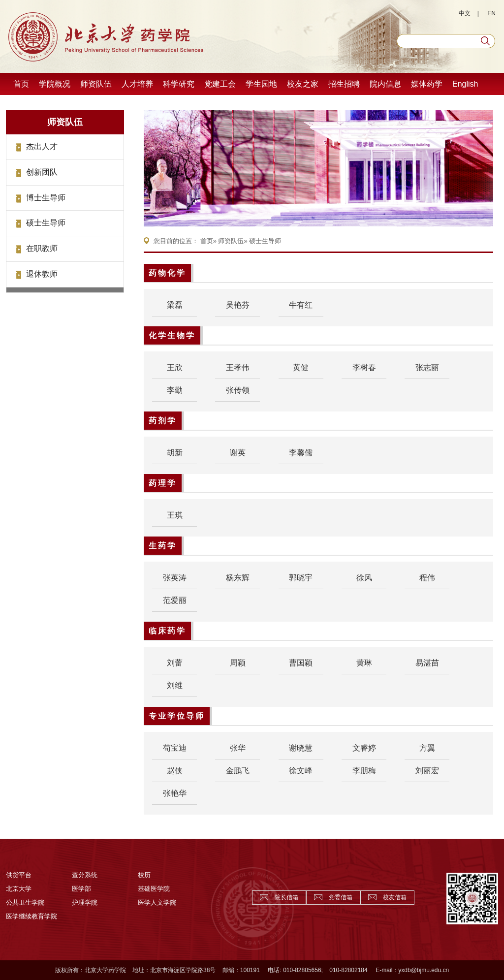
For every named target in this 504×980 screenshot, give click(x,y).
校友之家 (303, 84)
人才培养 (137, 84)
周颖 (238, 663)
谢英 (238, 453)
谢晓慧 (301, 748)
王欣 (175, 367)
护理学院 (85, 902)
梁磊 (175, 305)
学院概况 (55, 84)
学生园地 (261, 84)
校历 (144, 875)
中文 (465, 13)
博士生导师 (46, 198)
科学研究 (179, 84)
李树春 (364, 367)
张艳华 (175, 793)
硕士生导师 (46, 223)
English (465, 84)
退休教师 (42, 274)
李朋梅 (364, 771)
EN (491, 13)
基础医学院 (154, 889)
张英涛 (175, 578)
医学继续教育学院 (31, 916)
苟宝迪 (175, 748)
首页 (21, 84)
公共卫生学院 (25, 902)
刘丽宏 (427, 771)
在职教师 (42, 248)
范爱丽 (175, 600)
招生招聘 (344, 84)
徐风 (364, 578)
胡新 (175, 453)
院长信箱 (286, 897)
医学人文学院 (157, 902)
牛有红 (301, 305)
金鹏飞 (238, 771)
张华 (238, 748)
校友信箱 (395, 897)
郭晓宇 (301, 578)
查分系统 (85, 875)
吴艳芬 (238, 305)
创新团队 (42, 172)
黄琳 (364, 663)
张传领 (238, 390)
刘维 (175, 685)
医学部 (81, 889)
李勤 (175, 390)
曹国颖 (301, 663)
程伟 (427, 578)
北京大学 (19, 889)
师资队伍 (96, 84)
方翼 (427, 748)
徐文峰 (301, 771)
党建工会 (220, 84)
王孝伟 (238, 367)
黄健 (301, 367)
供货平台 (19, 875)
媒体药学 (427, 84)
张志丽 (427, 367)
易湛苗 (427, 663)
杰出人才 (42, 146)
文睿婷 (364, 748)
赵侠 (175, 771)
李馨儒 (301, 453)
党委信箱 (341, 897)
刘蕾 (175, 663)
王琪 (175, 515)
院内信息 (385, 84)
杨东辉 (238, 578)
